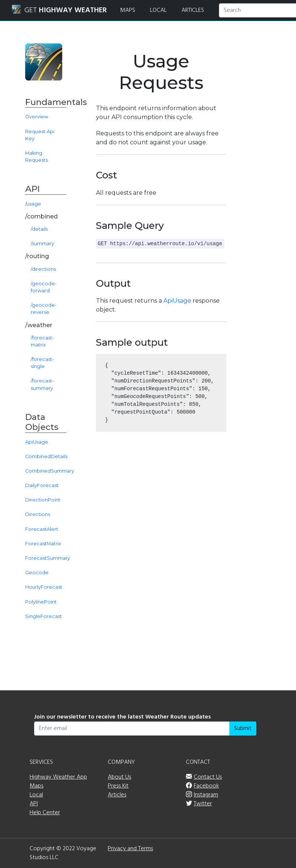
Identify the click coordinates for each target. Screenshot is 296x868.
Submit (243, 729)
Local (36, 795)
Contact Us (208, 777)
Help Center (45, 813)
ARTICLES (193, 10)
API (34, 804)
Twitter (203, 804)
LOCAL (158, 10)
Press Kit (118, 786)
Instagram (206, 795)
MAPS (128, 10)
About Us (119, 777)
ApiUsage (177, 301)
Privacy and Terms (130, 849)
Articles (117, 795)
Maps (36, 786)
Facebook (206, 786)
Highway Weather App (58, 777)
